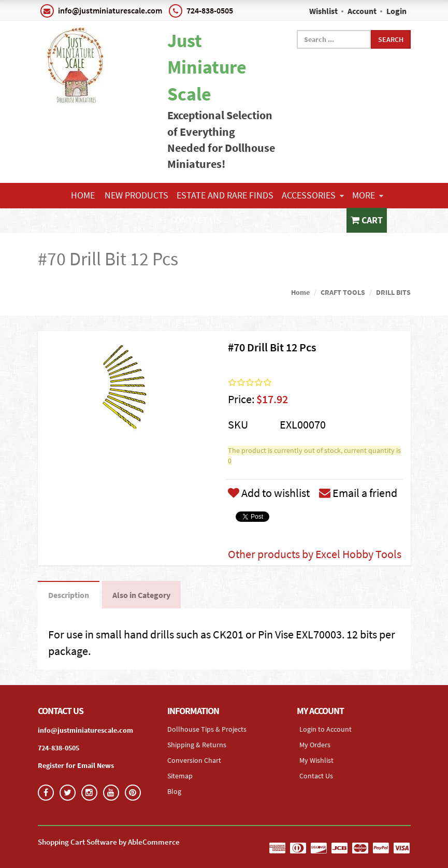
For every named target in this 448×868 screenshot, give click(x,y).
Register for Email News (76, 765)
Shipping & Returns (197, 745)
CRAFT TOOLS (343, 292)
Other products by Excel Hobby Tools (315, 554)
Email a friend (358, 493)
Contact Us (196, 220)
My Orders (315, 745)
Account (362, 11)
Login (396, 11)
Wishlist (323, 11)
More (368, 195)
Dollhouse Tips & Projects (207, 729)
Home (83, 195)
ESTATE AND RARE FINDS (225, 195)
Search (391, 39)
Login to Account (326, 729)
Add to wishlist (269, 493)
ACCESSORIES (313, 195)
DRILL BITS (393, 292)
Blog (174, 791)
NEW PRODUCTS (136, 195)
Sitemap (180, 776)
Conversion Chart (194, 760)
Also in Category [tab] (141, 595)
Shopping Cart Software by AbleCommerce (109, 842)
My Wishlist (316, 760)
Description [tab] (69, 595)
